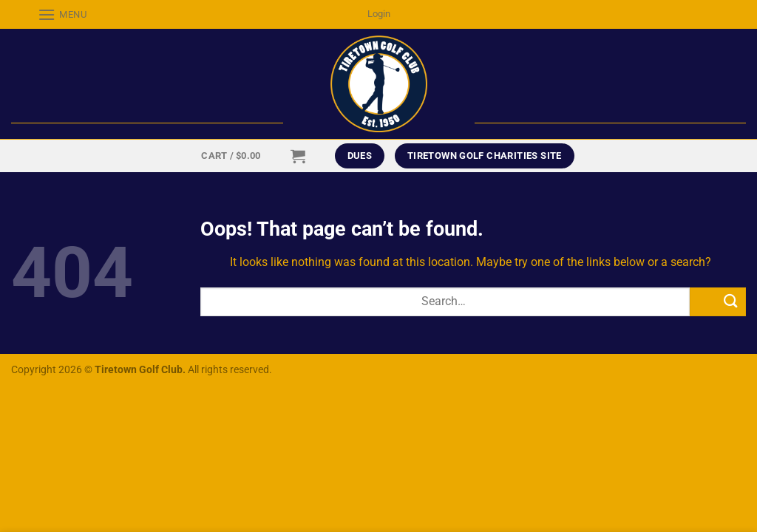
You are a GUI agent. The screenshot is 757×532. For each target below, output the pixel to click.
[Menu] (49, 14)
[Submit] (718, 302)
